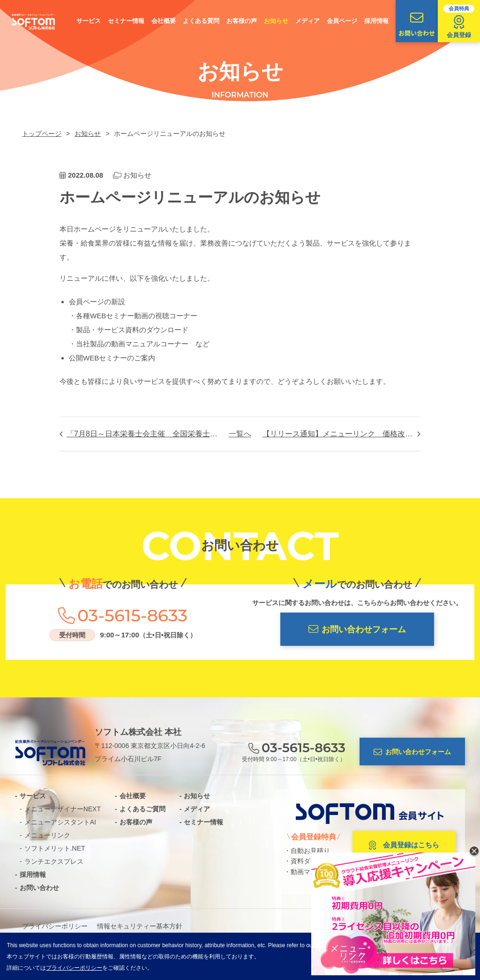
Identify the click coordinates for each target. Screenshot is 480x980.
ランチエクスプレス (54, 861)
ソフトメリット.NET (55, 848)
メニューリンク (47, 835)
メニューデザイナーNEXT (63, 809)
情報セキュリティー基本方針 (140, 926)
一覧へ (240, 434)
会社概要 (164, 21)
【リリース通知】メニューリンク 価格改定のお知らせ (341, 434)
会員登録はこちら (404, 845)
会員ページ (342, 21)
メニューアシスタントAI (60, 822)
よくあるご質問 (142, 809)
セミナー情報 (126, 21)
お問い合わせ (417, 24)
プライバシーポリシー (55, 926)
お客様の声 (242, 21)
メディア (307, 21)
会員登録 (459, 22)
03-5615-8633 (132, 615)
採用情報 (376, 21)
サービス (89, 21)
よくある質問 (201, 21)
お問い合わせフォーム (357, 629)
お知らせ (276, 21)
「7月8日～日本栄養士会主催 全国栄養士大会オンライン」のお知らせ (142, 434)
